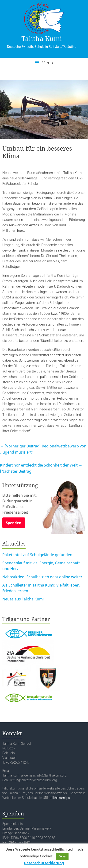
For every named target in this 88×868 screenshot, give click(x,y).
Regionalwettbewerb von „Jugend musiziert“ (43, 449)
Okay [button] (62, 856)
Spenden (14, 523)
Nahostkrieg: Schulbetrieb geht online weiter (42, 577)
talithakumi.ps (60, 798)
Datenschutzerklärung (44, 863)
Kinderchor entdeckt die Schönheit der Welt (41, 468)
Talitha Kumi (42, 38)
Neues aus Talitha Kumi (23, 599)
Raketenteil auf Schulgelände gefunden (37, 555)
